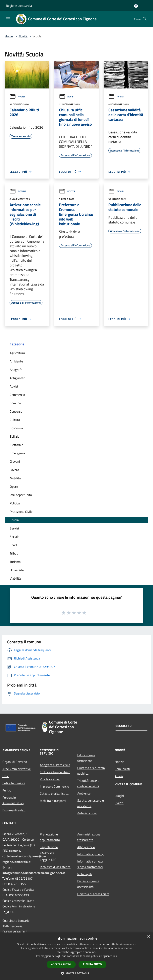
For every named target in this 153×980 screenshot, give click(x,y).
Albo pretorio (86, 847)
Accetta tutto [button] (61, 964)
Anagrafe (16, 370)
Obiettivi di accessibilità (93, 894)
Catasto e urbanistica (54, 794)
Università (17, 570)
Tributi (14, 553)
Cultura (15, 420)
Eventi (119, 803)
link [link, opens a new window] (115, 956)
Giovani (15, 461)
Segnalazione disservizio (49, 850)
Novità (23, 36)
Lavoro (14, 470)
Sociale (15, 537)
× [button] (149, 937)
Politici (7, 790)
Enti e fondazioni (14, 783)
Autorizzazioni (87, 813)
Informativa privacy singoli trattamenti (90, 864)
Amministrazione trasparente (89, 837)
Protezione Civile (21, 512)
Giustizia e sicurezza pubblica (91, 771)
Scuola (14, 520)
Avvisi (17, 97)
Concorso (16, 411)
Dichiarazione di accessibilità (88, 884)
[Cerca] (145, 19)
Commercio (17, 395)
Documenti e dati (14, 810)
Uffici (6, 776)
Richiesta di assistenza (55, 867)
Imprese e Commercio (54, 786)
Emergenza (17, 453)
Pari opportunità (21, 495)
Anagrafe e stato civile (55, 765)
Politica (15, 503)
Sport (13, 545)
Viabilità (15, 578)
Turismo (15, 562)
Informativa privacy (90, 854)
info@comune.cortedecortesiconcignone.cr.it (34, 873)
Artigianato (17, 378)
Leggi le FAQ (48, 860)
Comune (15, 403)
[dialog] (76, 956)
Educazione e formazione (86, 758)
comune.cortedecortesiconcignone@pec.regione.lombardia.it (25, 856)
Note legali (85, 874)
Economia (16, 428)
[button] (76, 973)
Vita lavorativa (50, 779)
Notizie (18, 191)
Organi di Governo (15, 762)
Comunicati (122, 769)
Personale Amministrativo (13, 800)
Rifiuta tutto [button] (93, 964)
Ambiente (16, 361)
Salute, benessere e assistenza (91, 803)
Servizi (14, 528)
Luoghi (119, 796)
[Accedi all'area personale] (136, 6)
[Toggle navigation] (8, 19)
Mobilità (15, 478)
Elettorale (16, 445)
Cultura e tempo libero (55, 772)
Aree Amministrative (17, 769)
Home (9, 36)
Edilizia (15, 436)
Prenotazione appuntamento (50, 837)
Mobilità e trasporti (53, 801)
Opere (14, 487)
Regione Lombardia (19, 6)
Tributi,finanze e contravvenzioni (88, 783)
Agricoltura (17, 353)
